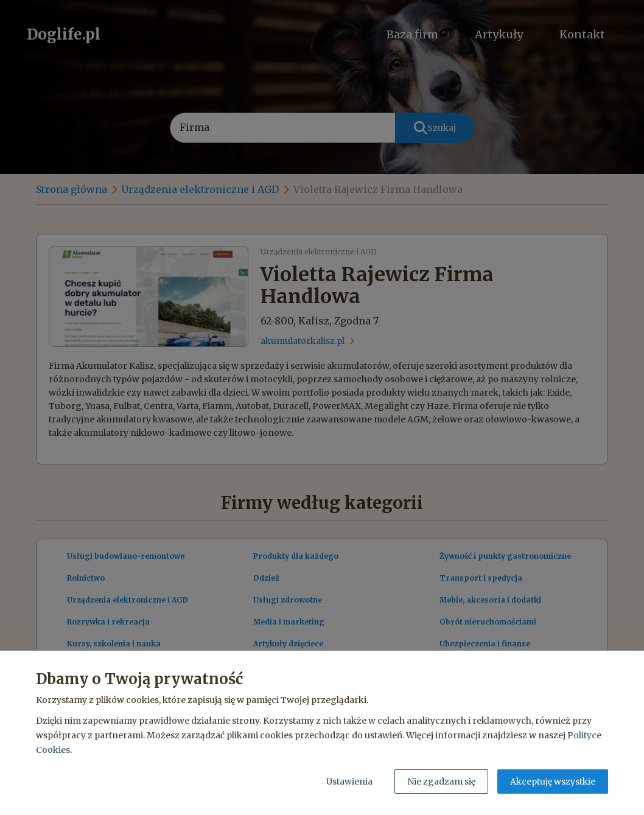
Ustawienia (349, 782)
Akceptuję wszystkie (553, 782)
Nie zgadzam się (441, 782)
